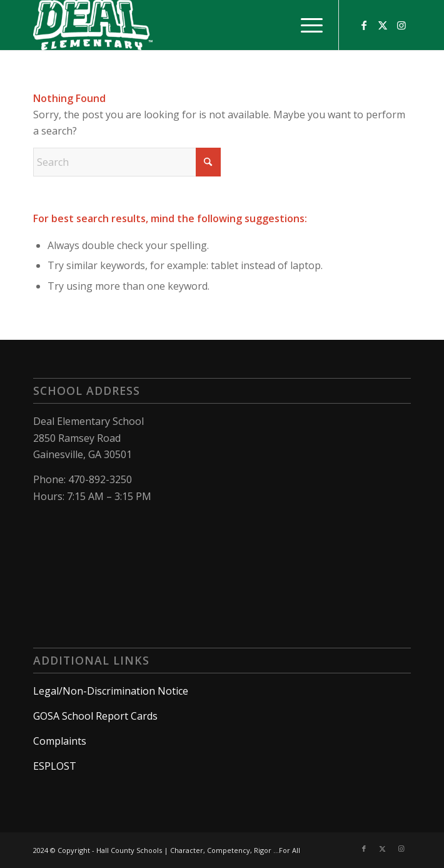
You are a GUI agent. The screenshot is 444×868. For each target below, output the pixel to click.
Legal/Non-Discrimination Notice (111, 691)
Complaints (60, 741)
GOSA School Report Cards (95, 716)
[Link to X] (383, 25)
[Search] (127, 162)
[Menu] (305, 25)
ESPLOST (55, 766)
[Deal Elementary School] (184, 25)
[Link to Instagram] (401, 25)
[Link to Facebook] (364, 25)
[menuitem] (305, 25)
